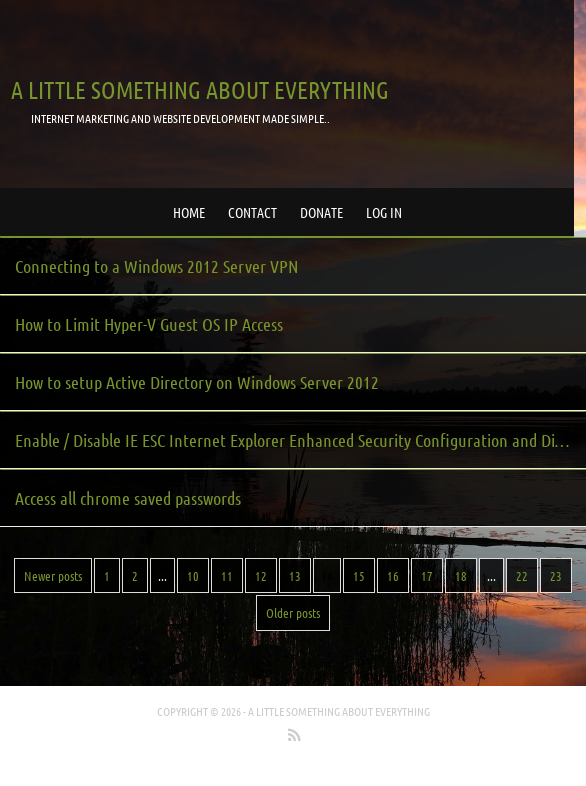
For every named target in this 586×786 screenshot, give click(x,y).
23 (556, 575)
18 (461, 575)
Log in (384, 212)
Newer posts (53, 575)
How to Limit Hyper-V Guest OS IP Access (149, 324)
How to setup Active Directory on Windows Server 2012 (197, 382)
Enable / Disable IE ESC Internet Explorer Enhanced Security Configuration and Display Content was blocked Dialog (300, 440)
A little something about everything (200, 89)
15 (359, 575)
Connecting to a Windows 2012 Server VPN (156, 266)
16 (393, 575)
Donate (321, 212)
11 (227, 575)
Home (189, 212)
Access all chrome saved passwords (128, 498)
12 (261, 575)
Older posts (293, 612)
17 (427, 575)
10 (193, 575)
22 (522, 575)
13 (295, 575)
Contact (252, 212)
